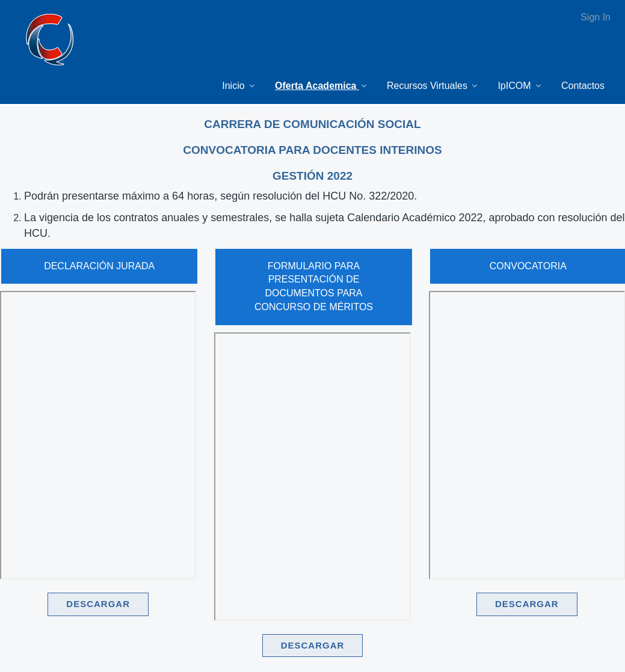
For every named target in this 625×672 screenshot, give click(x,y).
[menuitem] (239, 86)
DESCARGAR (98, 604)
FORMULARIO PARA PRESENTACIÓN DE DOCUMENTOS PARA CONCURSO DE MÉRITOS (314, 287)
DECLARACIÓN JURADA (99, 266)
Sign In (596, 17)
